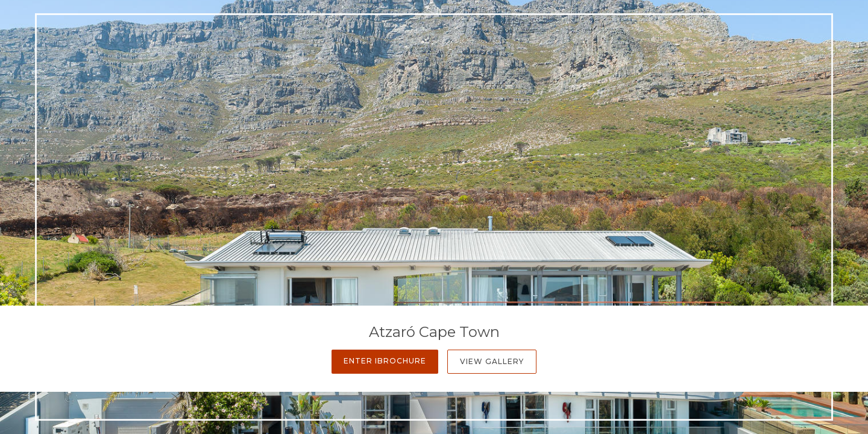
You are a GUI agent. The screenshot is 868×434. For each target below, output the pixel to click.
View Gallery (492, 361)
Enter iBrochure (385, 361)
